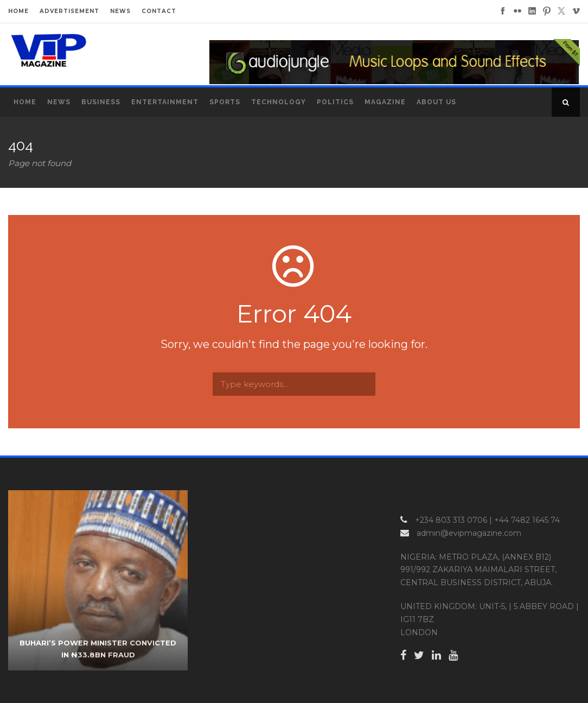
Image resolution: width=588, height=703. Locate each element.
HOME (18, 11)
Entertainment (165, 102)
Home (25, 102)
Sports (225, 102)
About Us (436, 102)
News (59, 102)
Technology (279, 102)
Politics (335, 102)
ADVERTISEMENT (69, 11)
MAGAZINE (385, 102)
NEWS (120, 11)
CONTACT (159, 11)
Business (101, 102)
